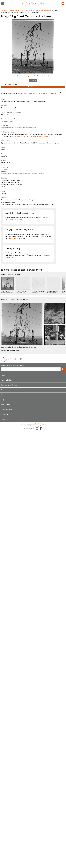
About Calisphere (7, 380)
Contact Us (5, 420)
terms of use (12, 239)
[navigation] (3, 4)
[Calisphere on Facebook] (41, 429)
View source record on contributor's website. (38, 94)
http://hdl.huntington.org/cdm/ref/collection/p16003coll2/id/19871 (23, 174)
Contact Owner (33, 87)
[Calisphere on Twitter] (37, 429)
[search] (63, 4)
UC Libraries (42, 424)
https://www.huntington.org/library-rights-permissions (30, 136)
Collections (5, 390)
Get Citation (33, 80)
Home (3, 375)
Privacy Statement (7, 410)
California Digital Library (38, 426)
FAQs (3, 400)
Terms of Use (5, 405)
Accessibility (5, 415)
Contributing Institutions (9, 385)
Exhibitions (5, 395)
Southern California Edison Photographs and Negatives (32, 10)
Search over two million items (13, 366)
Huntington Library (7, 10)
